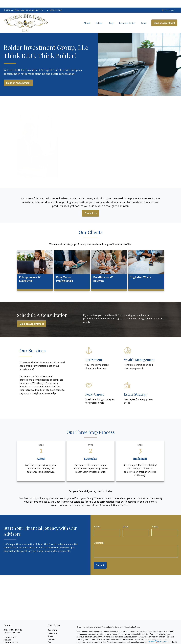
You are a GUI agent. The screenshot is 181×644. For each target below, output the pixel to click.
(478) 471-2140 (54, 3)
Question (99, 535)
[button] (87, 15)
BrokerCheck (135, 619)
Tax (49, 634)
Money (50, 637)
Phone (155, 519)
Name (97, 519)
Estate (50, 628)
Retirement (52, 622)
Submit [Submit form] (100, 558)
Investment (52, 625)
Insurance (52, 631)
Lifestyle (51, 640)
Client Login (168, 3)
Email (126, 519)
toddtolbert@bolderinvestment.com (18, 639)
